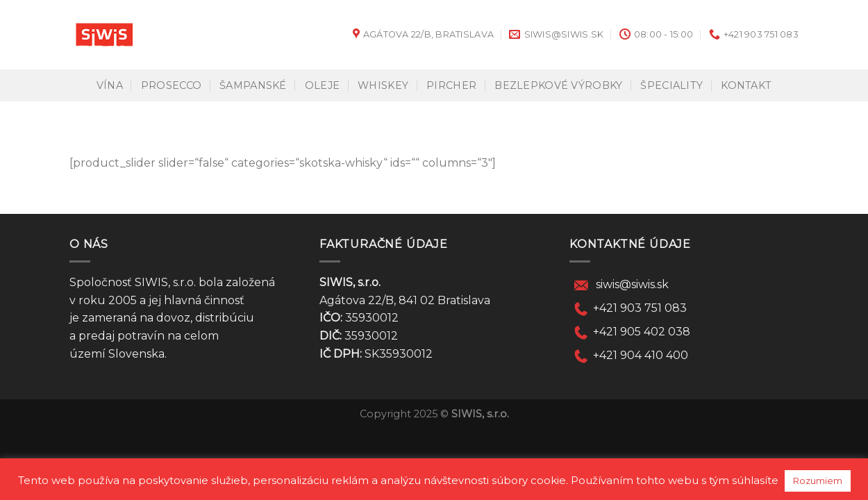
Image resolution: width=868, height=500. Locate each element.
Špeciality (671, 85)
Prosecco (171, 85)
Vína (110, 85)
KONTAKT (746, 85)
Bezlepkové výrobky (558, 85)
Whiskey (383, 85)
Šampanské (253, 85)
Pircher (451, 85)
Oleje (322, 85)
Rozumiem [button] (818, 481)
